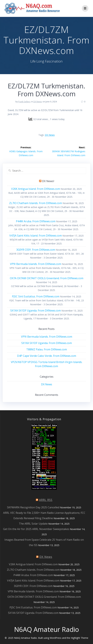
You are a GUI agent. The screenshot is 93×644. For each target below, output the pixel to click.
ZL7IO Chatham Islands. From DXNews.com (36, 203)
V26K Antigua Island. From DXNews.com (36, 189)
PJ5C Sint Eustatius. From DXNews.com (36, 296)
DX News (38, 102)
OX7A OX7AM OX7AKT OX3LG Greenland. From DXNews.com (47, 278)
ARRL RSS (46, 500)
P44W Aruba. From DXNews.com (36, 221)
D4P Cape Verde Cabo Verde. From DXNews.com (47, 356)
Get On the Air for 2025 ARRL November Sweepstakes (36, 529)
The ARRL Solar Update (33, 524)
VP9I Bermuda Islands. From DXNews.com (36, 264)
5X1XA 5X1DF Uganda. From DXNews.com (36, 311)
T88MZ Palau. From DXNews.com (47, 349)
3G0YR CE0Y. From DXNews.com (36, 250)
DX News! (48, 181)
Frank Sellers (24, 102)
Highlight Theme (80, 638)
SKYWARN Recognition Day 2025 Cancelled (33, 507)
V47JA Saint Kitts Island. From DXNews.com (36, 236)
